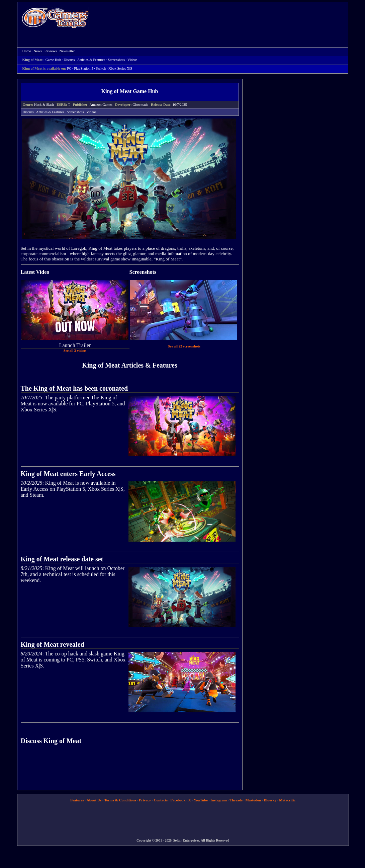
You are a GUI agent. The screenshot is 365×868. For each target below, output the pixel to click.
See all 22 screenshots (184, 346)
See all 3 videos (75, 351)
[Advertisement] (222, 19)
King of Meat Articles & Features (130, 365)
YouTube (201, 800)
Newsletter (67, 51)
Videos (132, 60)
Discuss (69, 60)
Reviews (51, 51)
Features (77, 800)
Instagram (219, 800)
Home (55, 18)
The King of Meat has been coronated (74, 388)
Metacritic (287, 800)
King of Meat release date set (62, 559)
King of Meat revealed (53, 644)
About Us (94, 800)
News (38, 51)
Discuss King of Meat (51, 741)
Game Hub (53, 60)
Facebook (178, 800)
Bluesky (270, 800)
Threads (236, 800)
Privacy (145, 800)
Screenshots (116, 60)
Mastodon (253, 800)
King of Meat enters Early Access (68, 474)
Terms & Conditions (120, 800)
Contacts (161, 800)
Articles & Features (91, 60)
